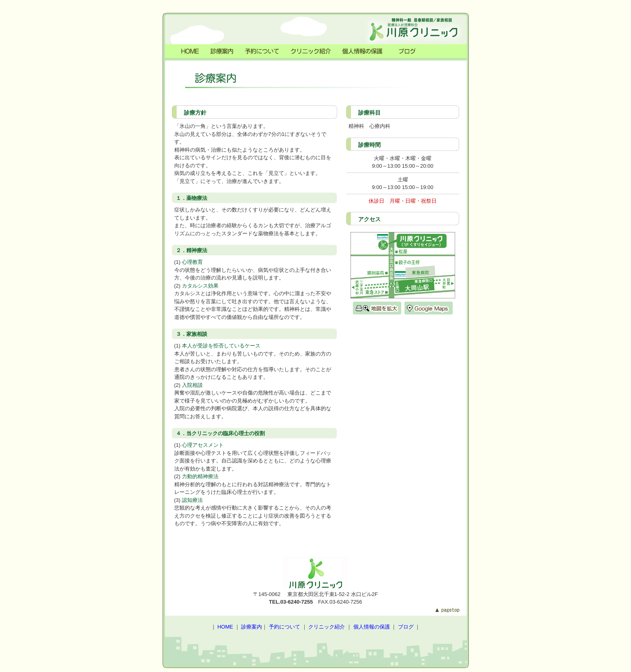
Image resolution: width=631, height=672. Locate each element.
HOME (225, 627)
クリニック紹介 (327, 627)
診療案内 (252, 627)
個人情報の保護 (372, 627)
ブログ (406, 627)
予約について (285, 627)
